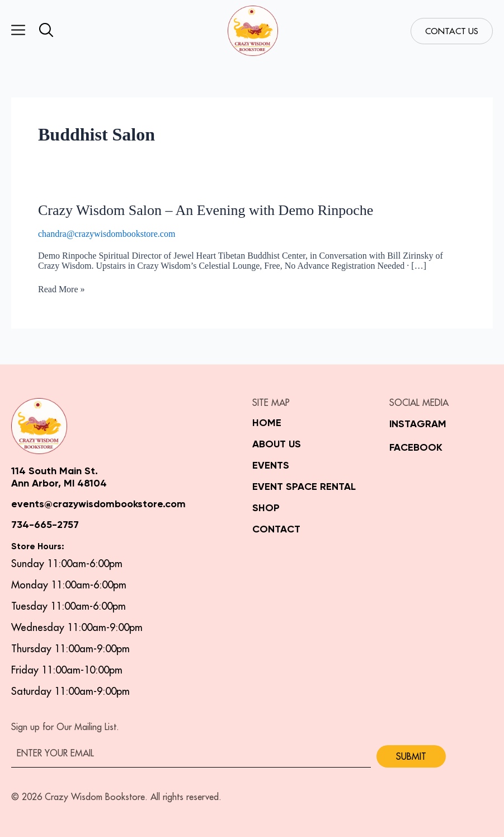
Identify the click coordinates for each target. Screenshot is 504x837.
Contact (276, 530)
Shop (266, 508)
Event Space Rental (304, 487)
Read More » (62, 289)
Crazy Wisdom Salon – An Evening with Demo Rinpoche (206, 210)
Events (271, 466)
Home (267, 423)
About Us (277, 445)
